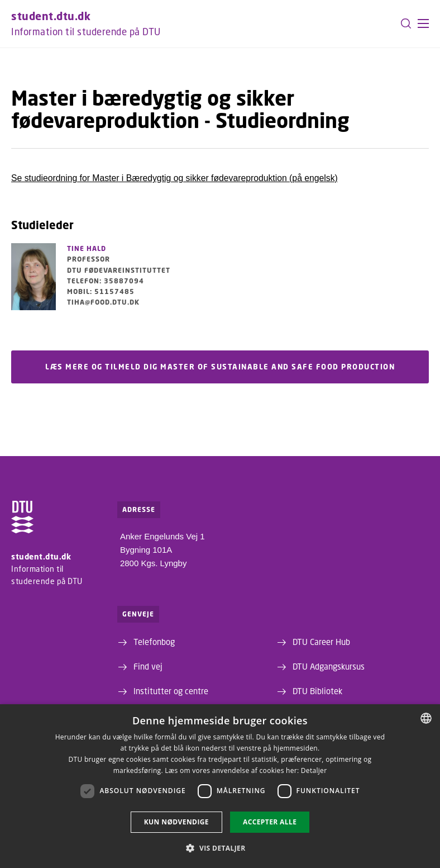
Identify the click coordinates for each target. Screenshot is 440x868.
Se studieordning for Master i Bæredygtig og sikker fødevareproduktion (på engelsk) (174, 178)
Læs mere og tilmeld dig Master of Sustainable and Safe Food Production (220, 367)
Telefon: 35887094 (106, 281)
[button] (423, 23)
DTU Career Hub (321, 642)
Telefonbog (154, 642)
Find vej (148, 666)
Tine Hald (87, 248)
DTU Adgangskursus (329, 666)
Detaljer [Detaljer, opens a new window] (314, 770)
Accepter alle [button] (270, 822)
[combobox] (426, 718)
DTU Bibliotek (317, 691)
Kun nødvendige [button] (176, 822)
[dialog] (220, 786)
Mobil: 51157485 (101, 291)
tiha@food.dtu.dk (103, 302)
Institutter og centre (171, 691)
